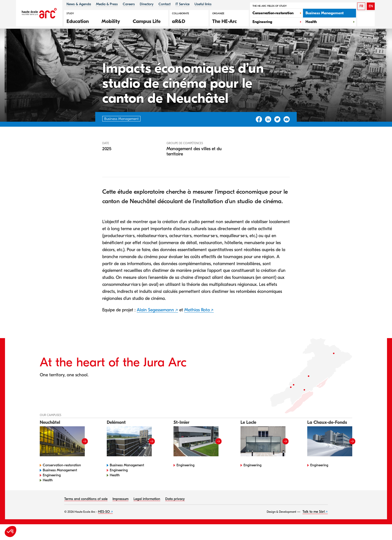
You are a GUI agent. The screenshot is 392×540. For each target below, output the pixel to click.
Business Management (60, 486)
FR (361, 6)
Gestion (68, 42)
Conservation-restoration (62, 481)
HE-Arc (49, 42)
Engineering (52, 491)
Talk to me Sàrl (314, 527)
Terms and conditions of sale (86, 515)
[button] (80, 21)
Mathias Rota (197, 326)
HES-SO (104, 527)
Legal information (147, 515)
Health (48, 496)
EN (371, 6)
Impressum (120, 515)
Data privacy (175, 515)
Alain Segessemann (155, 326)
